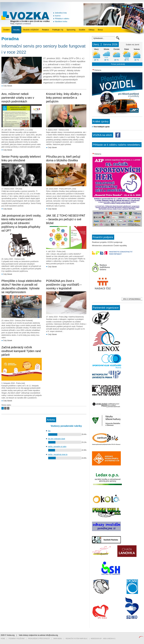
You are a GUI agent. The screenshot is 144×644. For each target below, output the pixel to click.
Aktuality (16, 30)
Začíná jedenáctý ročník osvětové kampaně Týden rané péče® (21, 351)
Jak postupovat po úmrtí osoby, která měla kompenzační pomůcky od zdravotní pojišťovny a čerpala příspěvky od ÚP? (21, 223)
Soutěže (82, 30)
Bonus (100, 30)
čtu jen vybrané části (57, 439)
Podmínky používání (17, 639)
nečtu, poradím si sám (57, 446)
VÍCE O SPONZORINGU (132, 299)
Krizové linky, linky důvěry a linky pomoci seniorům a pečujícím (64, 98)
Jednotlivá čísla (61, 13)
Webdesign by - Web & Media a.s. (103, 639)
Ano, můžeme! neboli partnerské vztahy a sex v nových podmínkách (18, 98)
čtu (49, 431)
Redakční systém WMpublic (77, 639)
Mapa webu (58, 639)
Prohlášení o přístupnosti (39, 639)
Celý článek (8, 86)
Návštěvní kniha (61, 22)
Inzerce (58, 16)
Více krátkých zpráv (102, 127)
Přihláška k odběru (62, 19)
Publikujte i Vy (58, 30)
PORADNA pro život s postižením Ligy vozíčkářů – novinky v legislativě (64, 285)
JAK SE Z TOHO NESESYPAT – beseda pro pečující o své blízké (66, 219)
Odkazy (92, 30)
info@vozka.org (52, 635)
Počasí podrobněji (118, 64)
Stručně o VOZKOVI (31, 30)
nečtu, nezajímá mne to (58, 454)
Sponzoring (71, 30)
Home (3, 639)
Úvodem (6, 30)
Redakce (45, 30)
